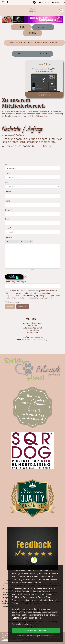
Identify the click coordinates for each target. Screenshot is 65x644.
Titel (7, 183)
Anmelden (44, 2)
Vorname (9, 192)
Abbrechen (23, 306)
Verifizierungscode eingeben (17, 282)
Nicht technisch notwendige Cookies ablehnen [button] (35, 636)
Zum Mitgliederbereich (32, 54)
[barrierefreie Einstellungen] (35, 2)
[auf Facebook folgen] (8, 2)
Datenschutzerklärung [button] (22, 624)
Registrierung (58, 2)
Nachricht (10, 237)
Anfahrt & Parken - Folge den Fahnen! (34, 43)
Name (8, 201)
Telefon (9, 219)
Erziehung (21, 27)
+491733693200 (36, 337)
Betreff (8, 228)
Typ (7, 164)
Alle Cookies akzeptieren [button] (36, 630)
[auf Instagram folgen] (3, 2)
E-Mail (8, 210)
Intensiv (32, 33)
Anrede (9, 174)
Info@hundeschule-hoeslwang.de (22, 298)
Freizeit (43, 27)
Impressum (6, 633)
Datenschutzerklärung (29, 291)
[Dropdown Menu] (61, 10)
